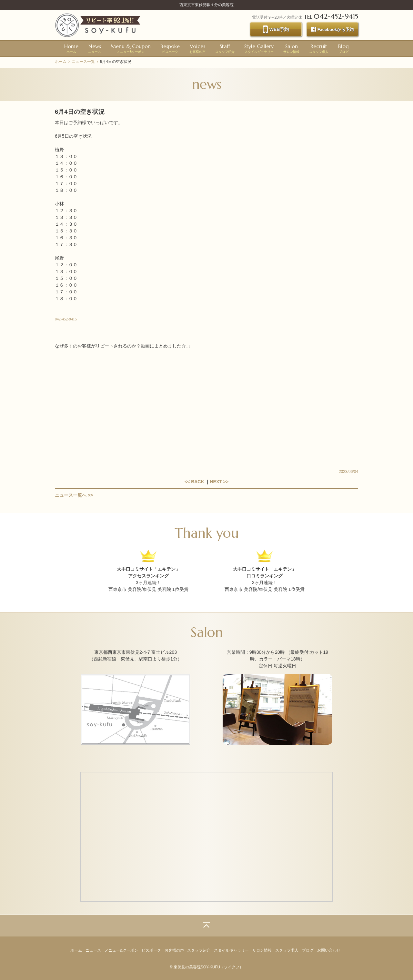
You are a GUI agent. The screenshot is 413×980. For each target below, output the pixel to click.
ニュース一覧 (83, 62)
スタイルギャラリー (259, 48)
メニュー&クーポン (131, 48)
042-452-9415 (66, 319)
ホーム (71, 48)
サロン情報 (291, 48)
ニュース (95, 48)
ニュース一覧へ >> (74, 495)
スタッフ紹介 (225, 48)
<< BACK (194, 482)
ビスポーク (170, 48)
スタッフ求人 (319, 48)
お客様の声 (197, 48)
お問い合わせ (329, 950)
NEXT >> (219, 482)
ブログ (343, 48)
